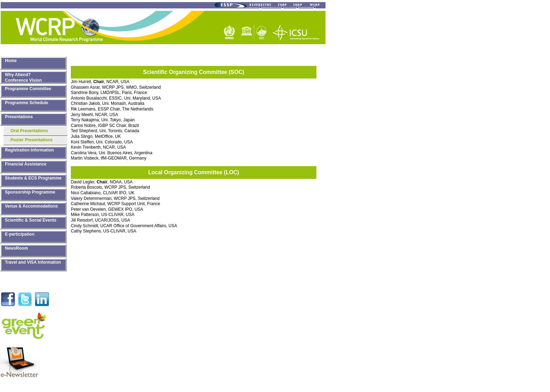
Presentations (19, 117)
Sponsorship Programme (30, 192)
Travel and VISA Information (33, 262)
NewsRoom (16, 248)
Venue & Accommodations (31, 206)
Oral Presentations (29, 131)
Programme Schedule (26, 103)
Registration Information (29, 150)
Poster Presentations (32, 140)
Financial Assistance (26, 164)
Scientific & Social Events (31, 220)
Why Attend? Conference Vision (23, 77)
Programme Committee (28, 89)
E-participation (20, 234)
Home (11, 61)
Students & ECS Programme (33, 178)
